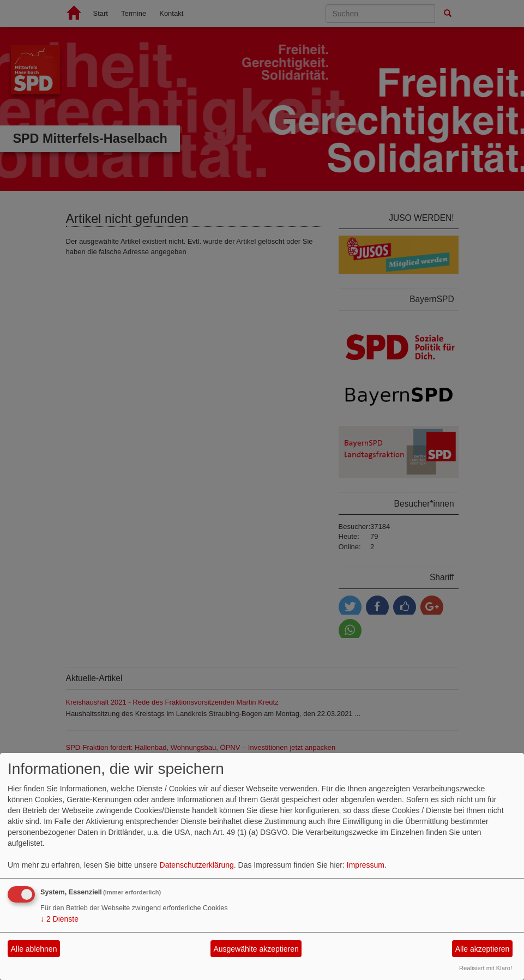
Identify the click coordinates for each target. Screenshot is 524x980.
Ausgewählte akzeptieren (256, 949)
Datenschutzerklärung (197, 865)
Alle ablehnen (34, 949)
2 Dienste (59, 919)
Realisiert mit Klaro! (486, 968)
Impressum (366, 865)
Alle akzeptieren (483, 949)
